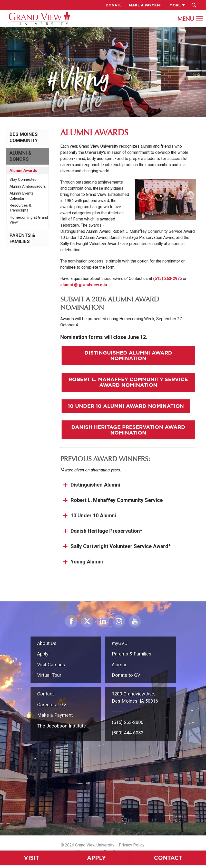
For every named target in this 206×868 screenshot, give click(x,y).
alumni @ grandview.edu (84, 285)
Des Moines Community (24, 137)
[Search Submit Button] (194, 5)
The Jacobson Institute (62, 726)
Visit (31, 858)
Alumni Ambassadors (28, 186)
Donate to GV (126, 675)
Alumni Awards (23, 170)
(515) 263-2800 (128, 722)
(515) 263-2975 (168, 279)
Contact (46, 694)
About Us (47, 643)
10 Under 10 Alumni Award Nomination (126, 406)
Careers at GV (52, 705)
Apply (96, 858)
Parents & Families (22, 238)
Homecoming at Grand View (29, 220)
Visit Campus (51, 665)
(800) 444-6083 (128, 733)
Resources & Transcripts (21, 208)
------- (117, 711)
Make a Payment (55, 715)
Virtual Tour (49, 675)
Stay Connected (23, 179)
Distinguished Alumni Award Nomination (128, 355)
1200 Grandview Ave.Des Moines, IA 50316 (135, 697)
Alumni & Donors (21, 156)
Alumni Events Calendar (22, 196)
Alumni (119, 665)
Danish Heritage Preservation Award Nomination (128, 430)
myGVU (120, 643)
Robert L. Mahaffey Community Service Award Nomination (128, 382)
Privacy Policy (132, 845)
